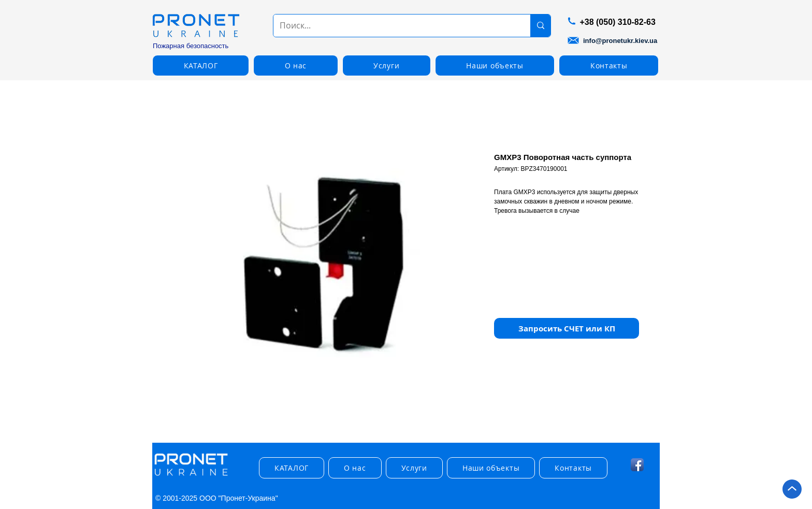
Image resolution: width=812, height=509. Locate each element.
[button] (201, 66)
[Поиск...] (394, 26)
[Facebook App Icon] (637, 465)
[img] (191, 476)
